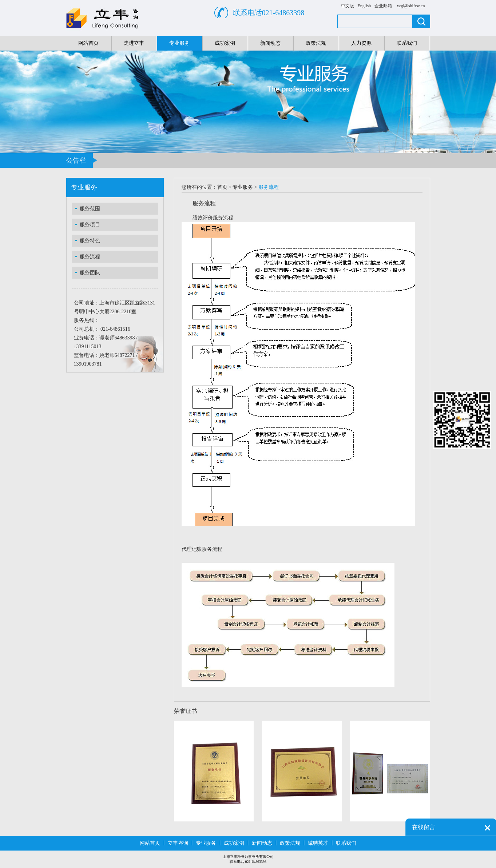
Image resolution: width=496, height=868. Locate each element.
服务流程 (90, 257)
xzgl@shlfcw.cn (411, 6)
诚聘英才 (318, 843)
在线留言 (424, 827)
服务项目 (90, 225)
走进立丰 (134, 43)
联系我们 (407, 43)
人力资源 (361, 43)
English (364, 6)
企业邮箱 (383, 6)
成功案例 (225, 43)
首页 (222, 187)
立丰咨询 (178, 843)
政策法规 (316, 43)
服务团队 (90, 273)
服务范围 (90, 209)
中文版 (348, 6)
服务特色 (90, 241)
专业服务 (179, 43)
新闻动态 (270, 43)
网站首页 (88, 43)
